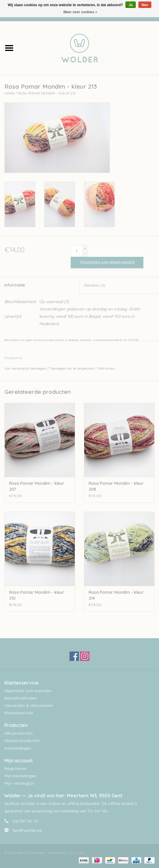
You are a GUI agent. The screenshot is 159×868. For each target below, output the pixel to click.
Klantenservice (19, 713)
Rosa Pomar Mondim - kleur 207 (37, 486)
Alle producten (19, 733)
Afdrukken (106, 368)
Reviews (95, 285)
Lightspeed (77, 853)
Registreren (15, 768)
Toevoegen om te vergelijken (72, 368)
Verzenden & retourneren (29, 705)
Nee (145, 5)
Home (9, 93)
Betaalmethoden (21, 698)
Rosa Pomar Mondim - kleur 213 (47, 93)
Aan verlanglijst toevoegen (25, 368)
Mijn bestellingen (20, 776)
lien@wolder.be (27, 830)
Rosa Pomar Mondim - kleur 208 (116, 486)
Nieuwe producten (22, 740)
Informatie (15, 285)
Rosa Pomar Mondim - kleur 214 (116, 595)
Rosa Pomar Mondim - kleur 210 (37, 595)
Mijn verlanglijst (19, 783)
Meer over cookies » (80, 12)
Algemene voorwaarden (28, 691)
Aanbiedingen (18, 748)
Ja (131, 5)
